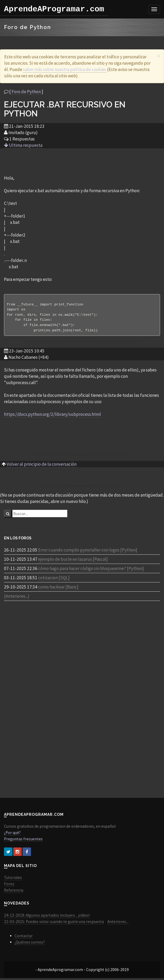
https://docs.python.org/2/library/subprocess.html (52, 416)
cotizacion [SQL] (54, 579)
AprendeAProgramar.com (54, 9)
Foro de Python (26, 92)
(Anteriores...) (17, 598)
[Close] (159, 56)
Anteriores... (118, 923)
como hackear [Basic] (58, 589)
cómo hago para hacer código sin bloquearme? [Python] (91, 570)
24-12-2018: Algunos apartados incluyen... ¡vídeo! (47, 917)
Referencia (14, 892)
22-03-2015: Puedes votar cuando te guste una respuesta (54, 923)
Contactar (24, 938)
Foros (9, 886)
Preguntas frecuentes (23, 841)
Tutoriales (13, 879)
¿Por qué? (12, 834)
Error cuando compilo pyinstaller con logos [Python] (88, 552)
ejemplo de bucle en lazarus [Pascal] (73, 561)
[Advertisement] (82, 161)
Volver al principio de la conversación (42, 466)
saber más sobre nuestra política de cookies (65, 69)
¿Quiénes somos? (30, 944)
